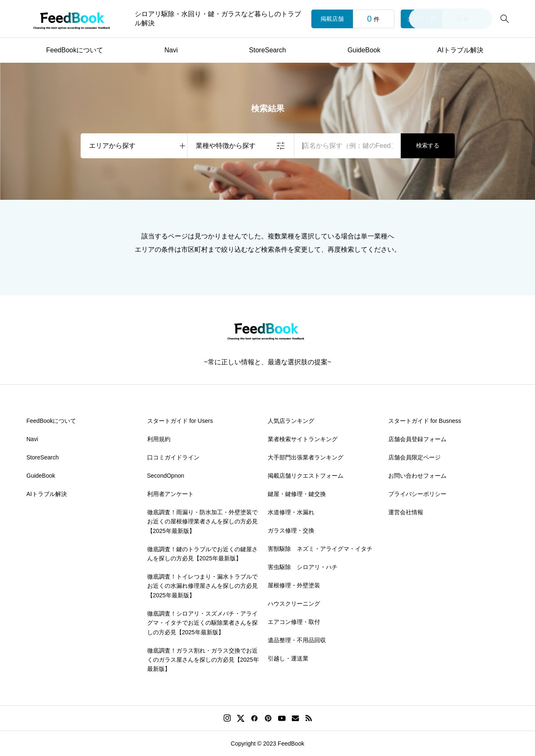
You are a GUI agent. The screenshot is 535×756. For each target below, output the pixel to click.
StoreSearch (267, 50)
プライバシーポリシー (417, 494)
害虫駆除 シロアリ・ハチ (303, 567)
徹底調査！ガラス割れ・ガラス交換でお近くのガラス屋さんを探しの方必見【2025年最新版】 (203, 660)
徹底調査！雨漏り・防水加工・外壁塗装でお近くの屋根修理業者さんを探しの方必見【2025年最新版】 (202, 522)
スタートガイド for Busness (425, 421)
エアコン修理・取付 (294, 622)
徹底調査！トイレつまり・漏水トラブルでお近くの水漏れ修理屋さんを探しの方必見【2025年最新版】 (202, 586)
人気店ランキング (291, 421)
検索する (428, 145)
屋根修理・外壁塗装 (294, 585)
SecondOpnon (166, 476)
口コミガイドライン (173, 457)
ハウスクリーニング (294, 604)
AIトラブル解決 (460, 50)
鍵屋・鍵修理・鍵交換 (297, 494)
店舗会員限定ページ (414, 457)
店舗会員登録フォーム (417, 439)
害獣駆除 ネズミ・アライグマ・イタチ (320, 549)
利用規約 (159, 439)
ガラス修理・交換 (291, 530)
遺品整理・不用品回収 (297, 640)
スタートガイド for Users (180, 421)
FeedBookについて (75, 50)
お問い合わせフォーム (417, 476)
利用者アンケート (170, 494)
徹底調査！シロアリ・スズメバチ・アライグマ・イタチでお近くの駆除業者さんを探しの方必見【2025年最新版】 (202, 623)
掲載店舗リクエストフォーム (306, 476)
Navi (171, 50)
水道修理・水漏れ (291, 512)
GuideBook (364, 50)
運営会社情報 (406, 512)
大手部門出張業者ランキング (306, 457)
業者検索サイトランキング (303, 439)
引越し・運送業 (288, 658)
